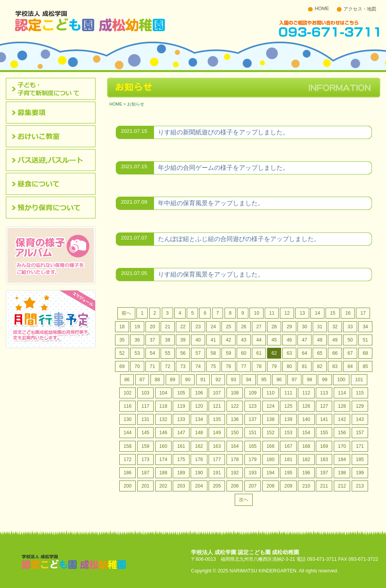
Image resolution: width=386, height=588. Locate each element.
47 (305, 340)
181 (288, 459)
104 (163, 393)
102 (127, 393)
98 (310, 380)
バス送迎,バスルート (53, 160)
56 (183, 353)
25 (228, 327)
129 (360, 406)
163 (217, 446)
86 (127, 380)
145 (145, 433)
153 (288, 433)
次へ (244, 500)
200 (127, 486)
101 (359, 380)
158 (127, 446)
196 (306, 473)
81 (305, 366)
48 (320, 340)
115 (360, 393)
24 (213, 327)
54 (152, 353)
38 (168, 340)
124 (271, 406)
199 (360, 473)
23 (198, 327)
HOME (322, 9)
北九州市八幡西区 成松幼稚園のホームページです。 (90, 21)
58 (213, 353)
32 (335, 327)
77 (244, 366)
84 (350, 366)
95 (264, 380)
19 (137, 327)
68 (365, 353)
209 (288, 486)
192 (235, 473)
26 (244, 327)
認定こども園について (53, 89)
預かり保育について (53, 208)
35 (122, 340)
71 (152, 366)
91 (203, 380)
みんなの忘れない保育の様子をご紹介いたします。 (51, 255)
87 (142, 380)
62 (274, 353)
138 (271, 419)
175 (181, 459)
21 (168, 327)
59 (228, 353)
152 (271, 433)
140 (306, 419)
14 (317, 313)
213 (360, 486)
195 (288, 473)
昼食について (53, 184)
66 (335, 353)
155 (324, 433)
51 (365, 340)
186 (127, 473)
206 (235, 486)
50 (350, 340)
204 (199, 486)
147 (181, 433)
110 (271, 393)
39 (183, 340)
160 (163, 446)
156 (342, 433)
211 (324, 486)
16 (348, 313)
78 (259, 366)
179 (253, 459)
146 (163, 433)
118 (163, 406)
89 (173, 380)
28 (274, 327)
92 (218, 380)
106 (199, 393)
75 (213, 366)
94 (249, 380)
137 (253, 419)
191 (217, 473)
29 (289, 327)
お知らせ (136, 104)
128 (342, 406)
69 (122, 366)
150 (235, 433)
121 (217, 406)
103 (145, 393)
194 (271, 473)
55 (168, 353)
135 (217, 419)
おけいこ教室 (53, 136)
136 (235, 419)
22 (183, 327)
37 (152, 340)
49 (335, 340)
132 (163, 419)
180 (271, 459)
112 (306, 393)
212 (342, 486)
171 (360, 446)
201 (145, 486)
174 (163, 459)
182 (306, 459)
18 (122, 327)
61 (259, 353)
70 (137, 366)
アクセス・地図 (360, 9)
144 (127, 433)
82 (320, 366)
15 (333, 313)
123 (253, 406)
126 (306, 406)
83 (335, 366)
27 (259, 327)
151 (253, 433)
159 (145, 446)
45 (274, 340)
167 (288, 446)
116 (127, 406)
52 (122, 353)
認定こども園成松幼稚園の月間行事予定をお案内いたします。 (51, 319)
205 (217, 486)
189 (181, 473)
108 (235, 393)
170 (342, 446)
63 (289, 353)
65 (320, 353)
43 (244, 340)
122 (235, 406)
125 (288, 406)
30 (305, 327)
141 (324, 419)
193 (253, 473)
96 (279, 380)
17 (363, 313)
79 (274, 366)
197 (324, 473)
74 (198, 366)
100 (341, 380)
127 (324, 406)
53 (137, 353)
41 (213, 340)
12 (287, 313)
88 (158, 380)
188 (163, 473)
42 (228, 340)
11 (272, 313)
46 (289, 340)
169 (324, 446)
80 (289, 366)
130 (127, 419)
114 (342, 393)
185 (360, 459)
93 (234, 380)
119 (181, 406)
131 (145, 419)
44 (259, 340)
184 (342, 459)
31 (320, 327)
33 (350, 327)
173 (145, 459)
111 (288, 393)
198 (342, 473)
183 (324, 459)
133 (181, 419)
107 (217, 393)
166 (271, 446)
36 (137, 340)
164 (235, 446)
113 (324, 393)
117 (145, 406)
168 (306, 446)
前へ (126, 313)
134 (199, 419)
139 (288, 419)
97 (294, 380)
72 (168, 366)
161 (181, 446)
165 (253, 446)
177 (217, 459)
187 (145, 473)
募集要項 (53, 113)
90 (188, 380)
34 (365, 327)
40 (198, 340)
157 (360, 433)
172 (127, 459)
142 (342, 419)
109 (253, 393)
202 (163, 486)
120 (199, 406)
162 (199, 446)
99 (325, 380)
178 (235, 459)
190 (199, 473)
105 (181, 393)
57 (198, 353)
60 (244, 353)
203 (181, 486)
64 (305, 353)
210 (306, 486)
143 (360, 419)
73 (183, 366)
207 (253, 486)
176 (199, 459)
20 (152, 327)
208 (271, 486)
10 (257, 313)
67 (350, 353)
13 (302, 313)
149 (217, 433)
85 (365, 366)
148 (199, 433)
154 (306, 433)
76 (228, 366)
